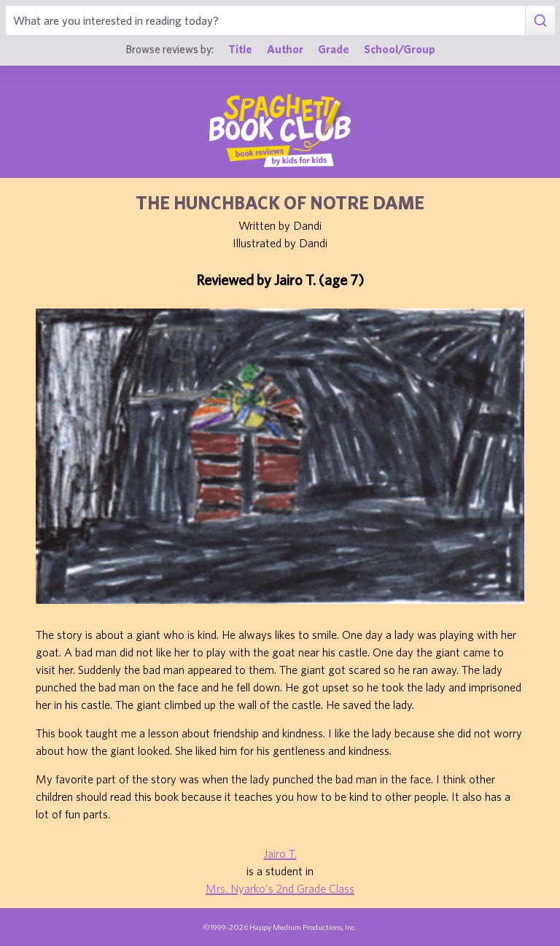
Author (285, 49)
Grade (334, 49)
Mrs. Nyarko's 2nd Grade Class (280, 888)
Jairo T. (280, 853)
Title (240, 49)
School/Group (400, 49)
